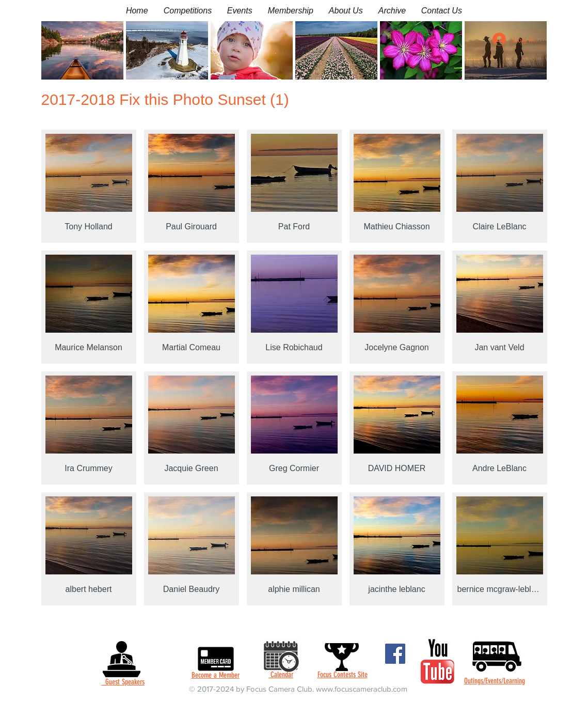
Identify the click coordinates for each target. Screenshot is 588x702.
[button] (188, 11)
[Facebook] (395, 654)
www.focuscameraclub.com (362, 689)
